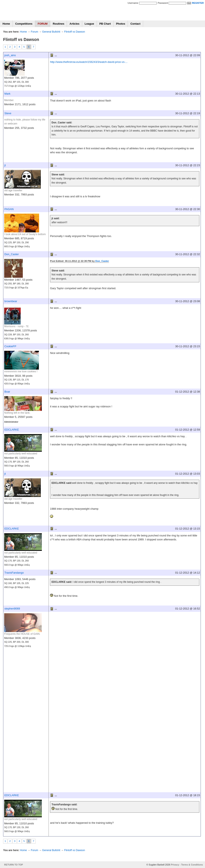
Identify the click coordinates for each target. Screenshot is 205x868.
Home (6, 24)
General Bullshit (51, 32)
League (89, 24)
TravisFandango (14, 573)
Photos (121, 24)
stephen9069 (12, 609)
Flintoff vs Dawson (75, 32)
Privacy (175, 865)
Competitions (24, 24)
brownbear (11, 301)
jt (5, 165)
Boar (7, 392)
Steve (8, 113)
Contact (135, 24)
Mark (7, 94)
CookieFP (10, 346)
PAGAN (9, 209)
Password (163, 3)
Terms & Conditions (192, 865)
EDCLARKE (12, 430)
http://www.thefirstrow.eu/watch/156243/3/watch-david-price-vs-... (89, 62)
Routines (58, 24)
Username (133, 3)
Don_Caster (12, 254)
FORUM (43, 24)
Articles (74, 24)
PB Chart (105, 24)
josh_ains (10, 55)
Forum (34, 32)
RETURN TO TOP (14, 865)
